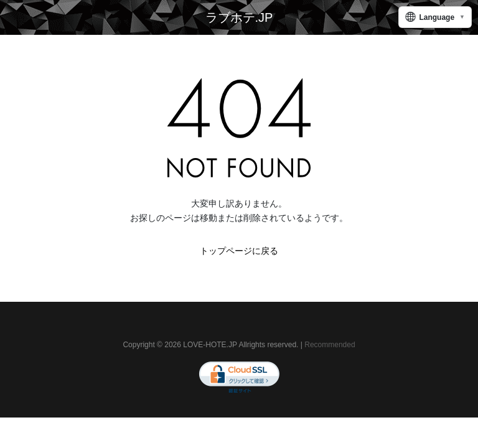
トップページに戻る (239, 251)
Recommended (330, 345)
